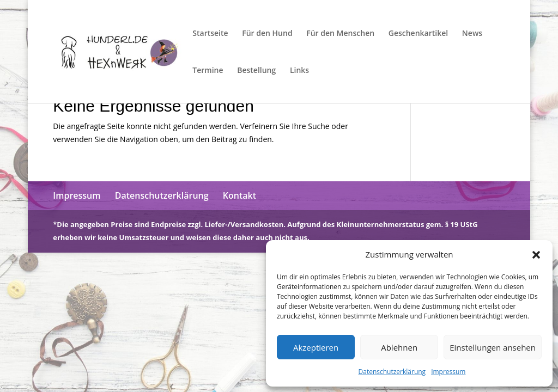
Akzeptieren (316, 347)
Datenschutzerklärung (392, 372)
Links (299, 71)
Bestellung (256, 71)
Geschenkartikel (418, 34)
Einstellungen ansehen (493, 347)
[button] (536, 255)
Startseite (210, 34)
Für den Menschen (340, 34)
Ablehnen (399, 347)
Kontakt (239, 195)
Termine (208, 71)
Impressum (448, 372)
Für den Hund (267, 34)
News (472, 34)
